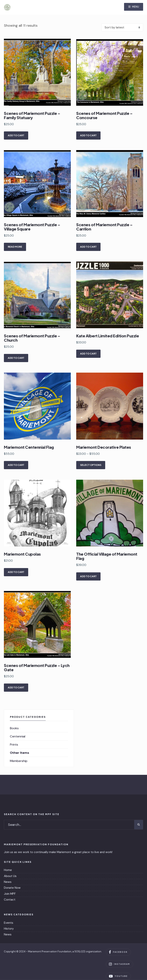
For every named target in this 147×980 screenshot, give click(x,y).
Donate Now (12, 888)
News (8, 882)
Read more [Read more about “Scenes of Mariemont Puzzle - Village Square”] (15, 247)
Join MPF (10, 894)
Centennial (18, 736)
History (9, 929)
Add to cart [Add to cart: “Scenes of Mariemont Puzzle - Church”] (16, 358)
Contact (10, 900)
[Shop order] (122, 27)
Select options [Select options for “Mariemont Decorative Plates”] (91, 465)
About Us (10, 876)
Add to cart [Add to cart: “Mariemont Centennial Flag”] (16, 465)
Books (14, 728)
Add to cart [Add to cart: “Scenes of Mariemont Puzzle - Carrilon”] (88, 247)
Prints (14, 745)
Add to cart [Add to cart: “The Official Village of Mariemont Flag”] (88, 576)
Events (9, 923)
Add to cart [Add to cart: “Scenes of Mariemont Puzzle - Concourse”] (88, 135)
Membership (19, 761)
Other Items (20, 753)
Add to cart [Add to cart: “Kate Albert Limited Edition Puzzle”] (88, 354)
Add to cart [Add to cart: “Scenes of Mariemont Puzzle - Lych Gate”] (16, 687)
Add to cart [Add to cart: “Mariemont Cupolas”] (16, 572)
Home (8, 870)
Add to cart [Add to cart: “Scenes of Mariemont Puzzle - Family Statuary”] (16, 135)
